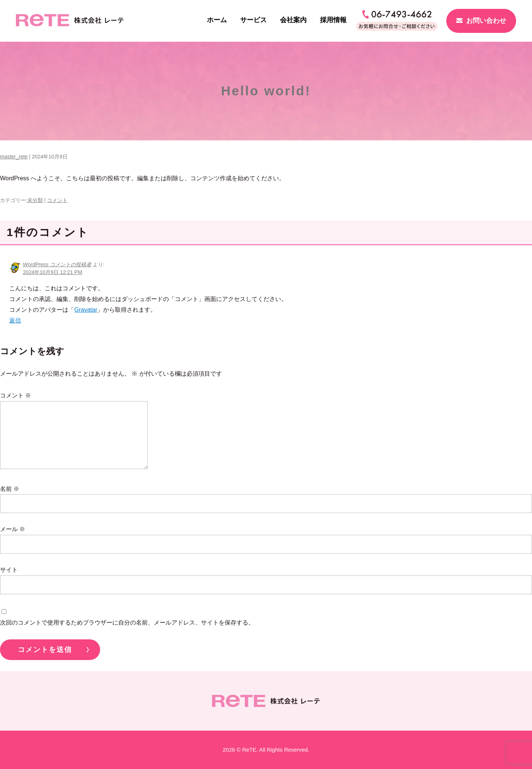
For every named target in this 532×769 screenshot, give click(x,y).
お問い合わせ (486, 21)
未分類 (35, 200)
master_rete (14, 157)
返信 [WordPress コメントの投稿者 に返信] (15, 320)
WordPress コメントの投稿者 (57, 264)
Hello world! (266, 91)
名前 (10, 489)
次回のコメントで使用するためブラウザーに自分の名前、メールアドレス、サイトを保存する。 (127, 623)
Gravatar (86, 310)
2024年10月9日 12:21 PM (52, 272)
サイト (9, 570)
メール (13, 529)
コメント (57, 200)
